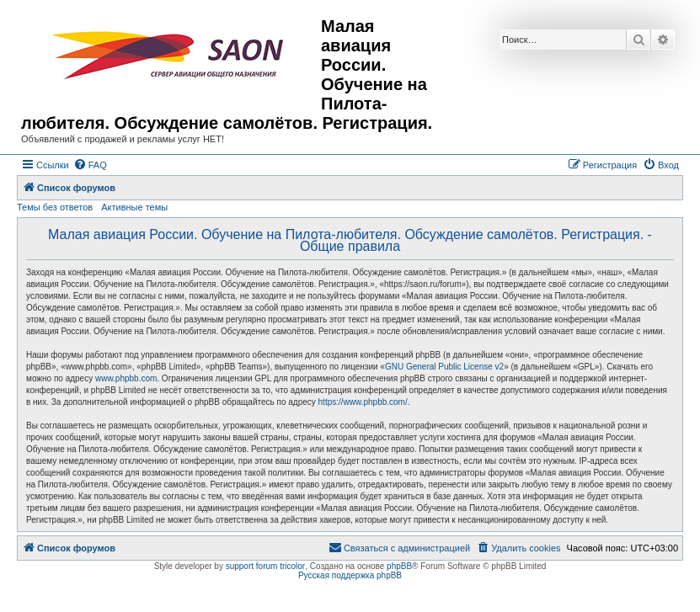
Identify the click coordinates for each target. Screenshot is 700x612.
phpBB (399, 566)
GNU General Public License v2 (444, 367)
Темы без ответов (55, 207)
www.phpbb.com (126, 378)
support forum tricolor (265, 566)
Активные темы (134, 207)
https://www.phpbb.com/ (363, 402)
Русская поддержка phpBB (350, 575)
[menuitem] (90, 165)
